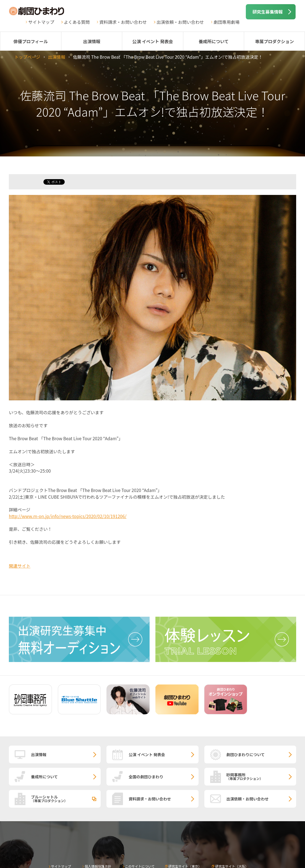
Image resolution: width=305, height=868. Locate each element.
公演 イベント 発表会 (152, 41)
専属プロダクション (274, 41)
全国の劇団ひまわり (146, 777)
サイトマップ (41, 22)
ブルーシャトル (66, 799)
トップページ (27, 57)
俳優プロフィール (31, 41)
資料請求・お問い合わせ (123, 22)
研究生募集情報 (268, 12)
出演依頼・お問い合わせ (180, 22)
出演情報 (92, 41)
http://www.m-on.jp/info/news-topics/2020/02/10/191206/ (68, 516)
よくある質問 (77, 22)
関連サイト (20, 566)
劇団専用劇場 (226, 22)
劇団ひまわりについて (246, 754)
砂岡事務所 (261, 776)
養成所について (214, 41)
